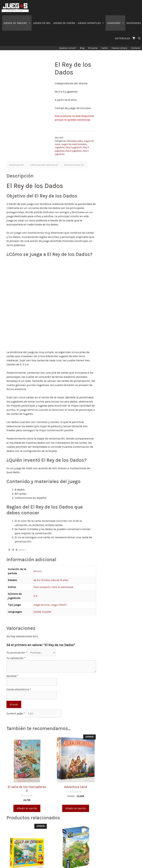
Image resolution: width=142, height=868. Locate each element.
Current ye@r (16, 713)
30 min (38, 571)
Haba (80, 141)
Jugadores (60, 147)
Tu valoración (16, 658)
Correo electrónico (19, 689)
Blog (82, 48)
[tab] (17, 165)
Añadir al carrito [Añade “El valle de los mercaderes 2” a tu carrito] (27, 808)
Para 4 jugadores (74, 151)
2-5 (35, 596)
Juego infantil (59, 605)
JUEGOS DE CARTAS (64, 23)
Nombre (12, 676)
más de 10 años (59, 580)
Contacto (136, 48)
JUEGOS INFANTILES (91, 23)
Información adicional (44, 165)
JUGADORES (116, 23)
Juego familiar (42, 605)
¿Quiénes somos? (68, 48)
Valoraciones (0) (74, 165)
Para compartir (42, 587)
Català (37, 612)
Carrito (104, 48)
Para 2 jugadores (74, 147)
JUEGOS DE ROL (42, 23)
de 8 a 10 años (42, 580)
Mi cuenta (93, 48)
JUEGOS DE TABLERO (17, 23)
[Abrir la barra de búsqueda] (139, 38)
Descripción (17, 165)
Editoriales (72, 141)
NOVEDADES (134, 23)
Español (47, 612)
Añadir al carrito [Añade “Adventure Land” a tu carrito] (76, 808)
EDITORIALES (122, 38)
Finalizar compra (119, 48)
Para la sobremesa (63, 587)
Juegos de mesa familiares (74, 144)
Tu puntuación (17, 652)
